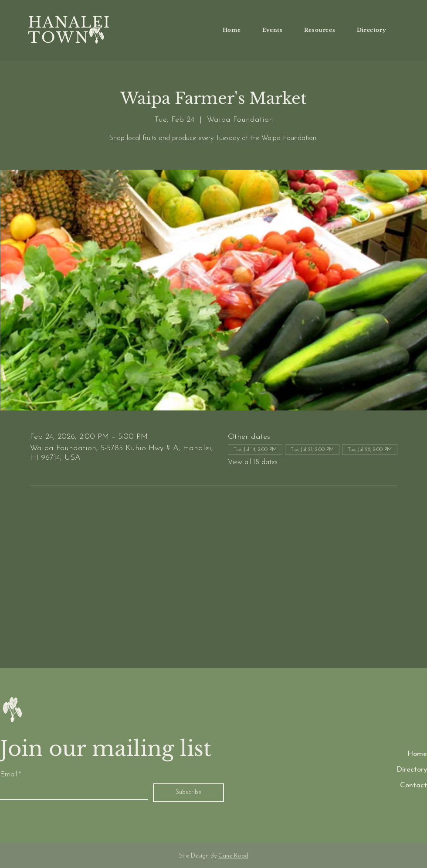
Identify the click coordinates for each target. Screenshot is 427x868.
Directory (412, 770)
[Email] (71, 791)
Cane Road (233, 856)
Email (10, 775)
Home (417, 754)
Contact (413, 785)
